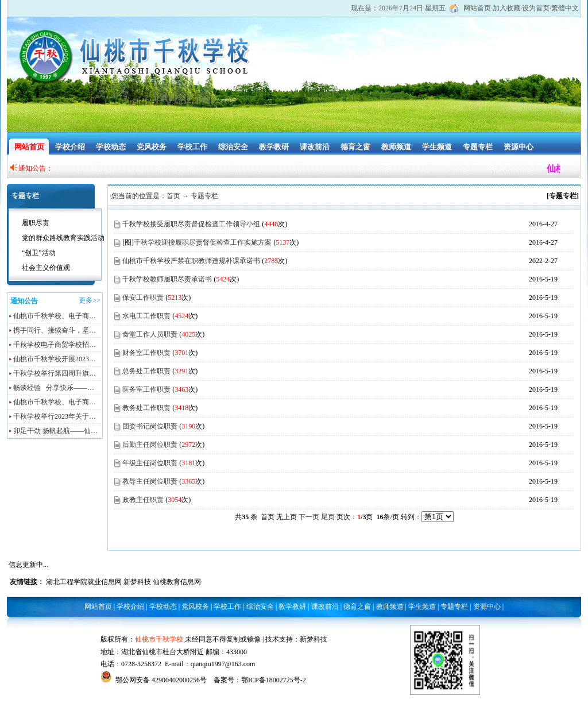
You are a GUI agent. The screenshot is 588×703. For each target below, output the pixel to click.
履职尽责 (36, 223)
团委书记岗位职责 (150, 426)
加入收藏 (506, 8)
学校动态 (111, 147)
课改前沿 (315, 147)
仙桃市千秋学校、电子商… (55, 316)
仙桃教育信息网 (177, 582)
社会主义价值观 (46, 268)
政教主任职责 (143, 500)
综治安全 (233, 147)
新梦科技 (137, 582)
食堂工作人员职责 (150, 334)
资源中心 (519, 147)
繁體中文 (565, 8)
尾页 (328, 517)
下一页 (309, 517)
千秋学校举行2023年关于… (55, 416)
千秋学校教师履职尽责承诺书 (167, 279)
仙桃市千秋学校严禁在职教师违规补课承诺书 (191, 261)
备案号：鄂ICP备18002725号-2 (260, 680)
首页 (173, 196)
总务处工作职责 (146, 371)
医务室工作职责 (146, 389)
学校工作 (192, 147)
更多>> (90, 300)
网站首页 (477, 8)
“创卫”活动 (39, 253)
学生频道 (437, 147)
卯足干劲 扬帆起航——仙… (55, 431)
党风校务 (152, 147)
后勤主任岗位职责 (150, 445)
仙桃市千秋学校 (159, 639)
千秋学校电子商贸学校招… (55, 345)
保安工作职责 (143, 298)
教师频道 (396, 147)
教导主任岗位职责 (150, 481)
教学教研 (274, 147)
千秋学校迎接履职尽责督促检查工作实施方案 (203, 242)
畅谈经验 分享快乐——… (54, 388)
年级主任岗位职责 (150, 463)
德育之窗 (355, 147)
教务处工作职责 (146, 408)
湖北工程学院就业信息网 (84, 582)
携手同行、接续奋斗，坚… (55, 330)
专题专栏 (478, 147)
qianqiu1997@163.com (223, 664)
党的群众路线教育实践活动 (63, 238)
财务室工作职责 (146, 353)
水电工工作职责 (146, 316)
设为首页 (536, 8)
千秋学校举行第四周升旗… (55, 373)
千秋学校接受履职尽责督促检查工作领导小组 (191, 224)
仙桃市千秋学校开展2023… (55, 359)
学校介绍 (70, 147)
